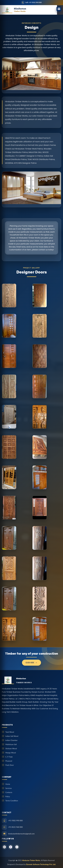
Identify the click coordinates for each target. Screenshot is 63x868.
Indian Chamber (11, 740)
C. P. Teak (9, 757)
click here (30, 663)
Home (8, 784)
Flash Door (10, 765)
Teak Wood (10, 732)
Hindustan (20, 10)
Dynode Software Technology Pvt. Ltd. (41, 864)
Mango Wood (11, 753)
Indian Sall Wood (12, 736)
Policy (8, 796)
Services (9, 788)
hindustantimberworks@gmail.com (21, 834)
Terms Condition (12, 801)
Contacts (9, 792)
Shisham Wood (11, 748)
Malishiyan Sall (11, 744)
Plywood (9, 761)
